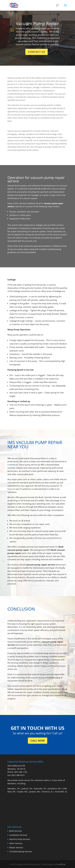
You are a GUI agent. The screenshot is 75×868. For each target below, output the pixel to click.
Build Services (16, 831)
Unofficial (61, 864)
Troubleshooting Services (21, 851)
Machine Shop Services (20, 839)
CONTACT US (36, 52)
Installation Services (18, 835)
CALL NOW (38, 741)
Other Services (16, 843)
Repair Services (16, 847)
